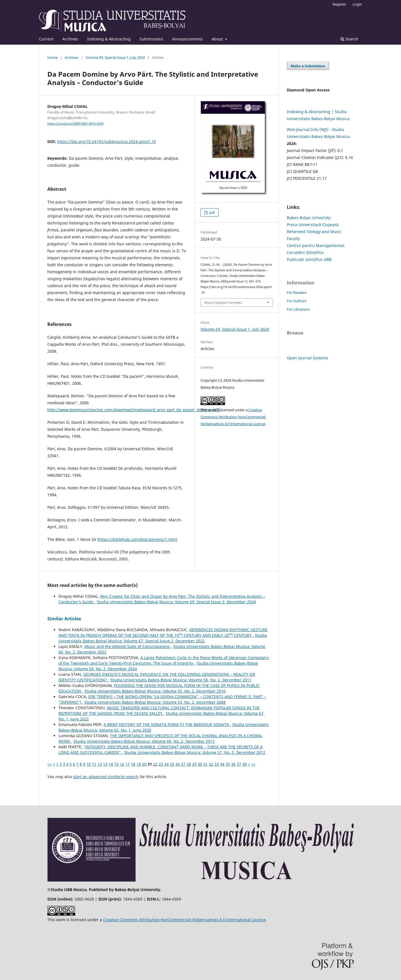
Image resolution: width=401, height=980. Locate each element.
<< (50, 764)
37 (239, 764)
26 (178, 764)
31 (206, 764)
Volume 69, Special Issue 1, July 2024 (115, 57)
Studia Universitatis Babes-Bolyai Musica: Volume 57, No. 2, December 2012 (195, 752)
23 (161, 764)
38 (244, 764)
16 (122, 764)
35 (228, 764)
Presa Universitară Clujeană (313, 225)
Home (52, 57)
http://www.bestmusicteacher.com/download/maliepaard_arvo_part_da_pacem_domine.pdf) (134, 410)
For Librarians (298, 309)
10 (89, 764)
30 (200, 764)
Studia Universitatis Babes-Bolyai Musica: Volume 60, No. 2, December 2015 (144, 741)
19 (139, 764)
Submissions (151, 39)
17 (128, 764)
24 (167, 764)
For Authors (297, 301)
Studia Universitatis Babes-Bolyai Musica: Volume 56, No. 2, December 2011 (181, 680)
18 (133, 764)
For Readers (297, 292)
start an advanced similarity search (106, 777)
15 (116, 764)
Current (46, 39)
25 (172, 764)
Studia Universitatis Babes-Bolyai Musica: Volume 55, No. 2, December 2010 (155, 691)
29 (194, 764)
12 (100, 764)
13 (105, 764)
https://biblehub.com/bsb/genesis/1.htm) (138, 539)
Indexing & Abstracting (109, 39)
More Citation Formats (223, 303)
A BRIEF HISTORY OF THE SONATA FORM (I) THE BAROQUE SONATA (167, 724)
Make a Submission (308, 66)
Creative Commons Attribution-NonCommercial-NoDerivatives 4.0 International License (233, 417)
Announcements (187, 39)
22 (155, 764)
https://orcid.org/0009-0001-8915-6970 (75, 124)
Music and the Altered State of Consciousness (128, 646)
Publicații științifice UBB (309, 259)
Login (357, 4)
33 (217, 764)
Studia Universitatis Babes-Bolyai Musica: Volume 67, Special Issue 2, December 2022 (163, 638)
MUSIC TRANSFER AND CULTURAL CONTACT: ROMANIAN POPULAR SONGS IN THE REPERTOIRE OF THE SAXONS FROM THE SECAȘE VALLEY (159, 711)
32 (211, 764)
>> (253, 764)
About (218, 39)
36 (233, 764)
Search (349, 39)
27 (183, 764)
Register (339, 4)
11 (94, 764)
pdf (211, 212)
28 (189, 764)
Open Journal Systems (307, 358)
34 (222, 764)
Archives (70, 39)
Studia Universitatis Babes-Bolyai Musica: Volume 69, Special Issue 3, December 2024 (176, 602)
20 (144, 764)
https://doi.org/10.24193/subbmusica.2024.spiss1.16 (107, 141)
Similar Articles (64, 619)
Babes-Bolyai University (309, 218)
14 (111, 764)
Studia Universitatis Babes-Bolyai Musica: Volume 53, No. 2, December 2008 (155, 702)
